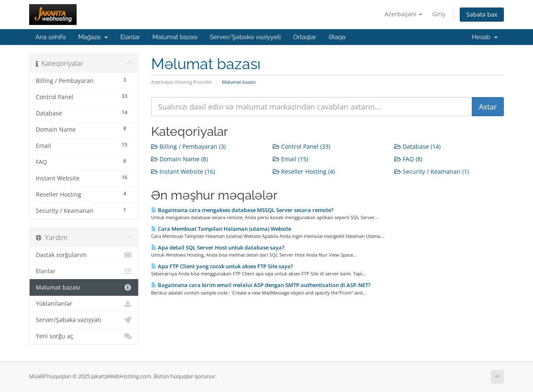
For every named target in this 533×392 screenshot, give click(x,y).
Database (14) (417, 146)
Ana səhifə (51, 37)
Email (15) (290, 159)
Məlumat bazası (175, 37)
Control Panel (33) (301, 146)
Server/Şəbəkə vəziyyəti (245, 37)
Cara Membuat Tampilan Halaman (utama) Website (221, 229)
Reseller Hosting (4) (304, 171)
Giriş (439, 14)
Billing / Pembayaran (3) (188, 146)
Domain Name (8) (179, 159)
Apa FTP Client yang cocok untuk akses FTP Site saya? (222, 266)
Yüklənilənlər (84, 304)
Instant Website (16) (183, 171)
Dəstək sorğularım (84, 255)
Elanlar (130, 37)
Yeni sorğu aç (84, 336)
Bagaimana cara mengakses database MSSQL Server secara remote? (242, 210)
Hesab (485, 37)
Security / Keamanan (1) (432, 171)
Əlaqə (337, 37)
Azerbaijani (403, 14)
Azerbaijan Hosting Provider (182, 82)
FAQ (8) (408, 159)
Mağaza (93, 37)
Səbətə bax (482, 14)
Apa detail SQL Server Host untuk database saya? (218, 247)
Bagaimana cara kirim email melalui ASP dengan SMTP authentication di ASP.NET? (261, 285)
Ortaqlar (305, 37)
